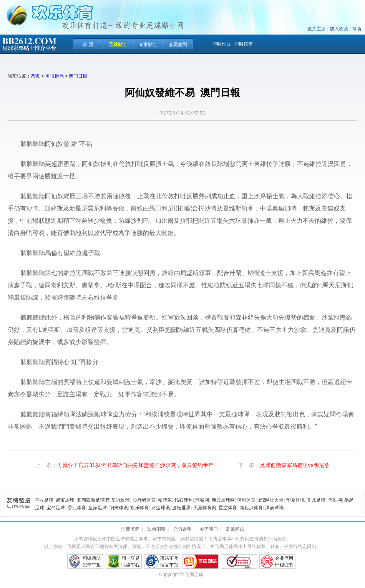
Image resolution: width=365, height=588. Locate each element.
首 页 (88, 45)
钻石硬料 (184, 500)
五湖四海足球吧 (93, 500)
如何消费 (156, 529)
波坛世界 (181, 508)
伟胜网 (335, 500)
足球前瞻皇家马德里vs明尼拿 (295, 465)
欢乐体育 (139, 508)
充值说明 (182, 529)
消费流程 (130, 529)
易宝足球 (65, 500)
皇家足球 (98, 508)
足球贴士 (118, 45)
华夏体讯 (295, 500)
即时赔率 (244, 44)
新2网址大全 (271, 500)
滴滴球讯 (274, 508)
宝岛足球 (56, 508)
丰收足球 (44, 500)
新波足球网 (223, 500)
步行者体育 (144, 500)
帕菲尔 (165, 500)
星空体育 (228, 508)
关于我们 (209, 529)
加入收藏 (339, 29)
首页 (35, 76)
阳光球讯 (119, 508)
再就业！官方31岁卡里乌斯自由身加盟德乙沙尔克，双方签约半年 (135, 465)
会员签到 (178, 45)
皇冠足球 (121, 500)
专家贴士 (148, 45)
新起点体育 (251, 508)
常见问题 (235, 529)
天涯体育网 (205, 508)
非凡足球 (316, 500)
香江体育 (77, 508)
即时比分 (222, 44)
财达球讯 (161, 508)
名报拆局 (55, 76)
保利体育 (246, 500)
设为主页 (317, 29)
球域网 (202, 500)
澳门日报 (78, 76)
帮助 (357, 29)
